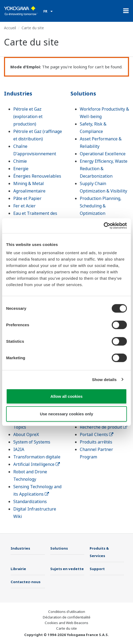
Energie (21, 169)
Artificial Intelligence (37, 464)
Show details (104, 379)
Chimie (20, 161)
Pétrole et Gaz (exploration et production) (28, 116)
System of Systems (32, 442)
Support (97, 569)
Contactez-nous (26, 582)
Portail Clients (97, 434)
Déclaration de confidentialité (67, 617)
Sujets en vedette (67, 569)
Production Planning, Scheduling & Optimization (101, 206)
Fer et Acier (24, 206)
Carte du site (66, 628)
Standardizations (30, 501)
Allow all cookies (67, 396)
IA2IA (19, 449)
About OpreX (26, 434)
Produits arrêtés (96, 442)
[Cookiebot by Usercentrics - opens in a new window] (104, 226)
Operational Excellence (103, 154)
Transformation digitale (37, 457)
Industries (18, 93)
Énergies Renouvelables (37, 176)
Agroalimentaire (29, 191)
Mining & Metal (29, 183)
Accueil (10, 28)
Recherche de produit (104, 427)
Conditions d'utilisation (67, 612)
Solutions (83, 93)
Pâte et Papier (27, 198)
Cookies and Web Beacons (66, 623)
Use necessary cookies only (66, 414)
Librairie (18, 569)
